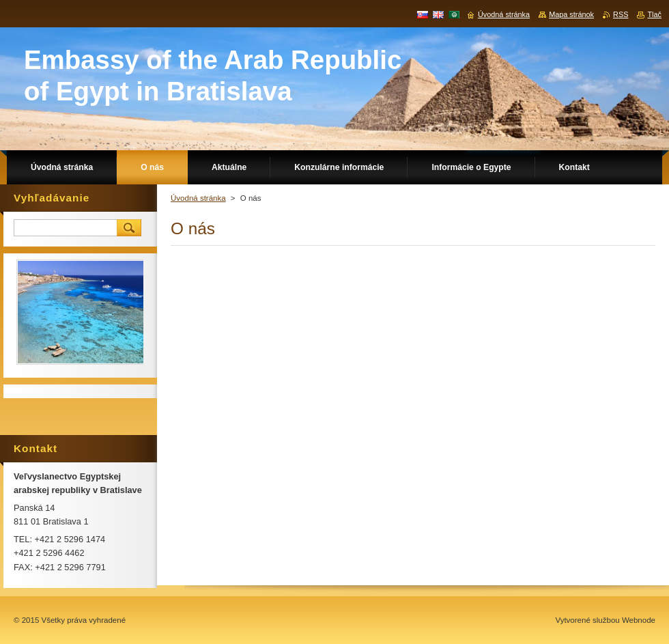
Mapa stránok (571, 14)
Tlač (654, 14)
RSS (621, 14)
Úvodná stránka (198, 198)
